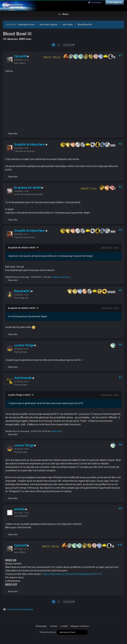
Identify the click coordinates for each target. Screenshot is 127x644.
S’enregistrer (115, 2)
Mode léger (41, 626)
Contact (54, 626)
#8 (120, 445)
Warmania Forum (26, 25)
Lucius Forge (24, 345)
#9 (120, 509)
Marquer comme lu (80, 626)
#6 (120, 345)
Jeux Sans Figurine (48, 25)
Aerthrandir (23, 378)
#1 (120, 56)
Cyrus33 (20, 56)
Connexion (95, 2)
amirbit (19, 509)
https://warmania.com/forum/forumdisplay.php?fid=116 (72, 574)
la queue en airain (27, 188)
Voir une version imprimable (20, 609)
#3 (120, 187)
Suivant (69, 45)
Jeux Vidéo (67, 25)
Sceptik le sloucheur (30, 144)
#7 (120, 377)
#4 (120, 230)
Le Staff (64, 626)
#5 (120, 290)
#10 (120, 545)
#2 (120, 144)
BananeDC (22, 291)
